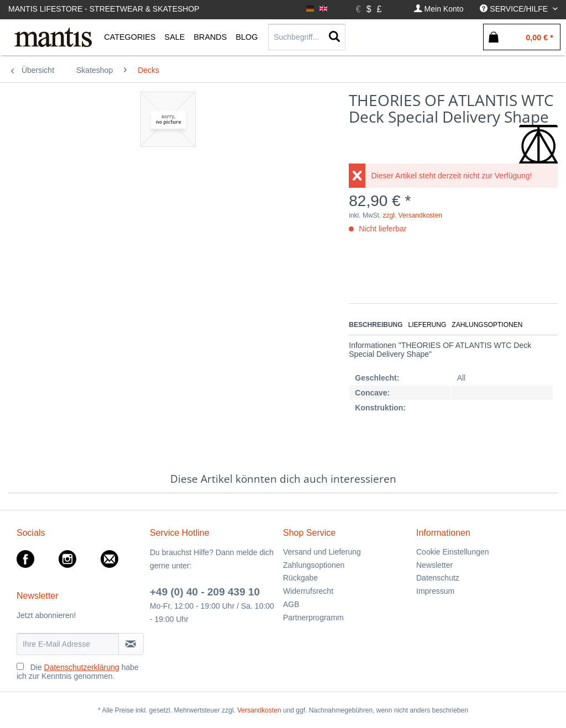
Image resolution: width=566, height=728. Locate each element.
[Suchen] (334, 37)
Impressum (435, 591)
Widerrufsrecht (308, 591)
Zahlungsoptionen (487, 325)
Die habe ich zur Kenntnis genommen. (78, 672)
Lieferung (428, 325)
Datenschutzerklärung (82, 667)
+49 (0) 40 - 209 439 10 (205, 592)
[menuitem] (439, 9)
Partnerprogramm (313, 618)
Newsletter (434, 565)
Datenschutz (438, 578)
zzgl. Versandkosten (413, 215)
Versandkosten (259, 710)
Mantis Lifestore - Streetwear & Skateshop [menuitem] (104, 9)
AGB (291, 604)
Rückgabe (300, 578)
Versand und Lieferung (322, 552)
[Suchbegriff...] (307, 37)
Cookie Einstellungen (453, 552)
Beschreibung (376, 325)
